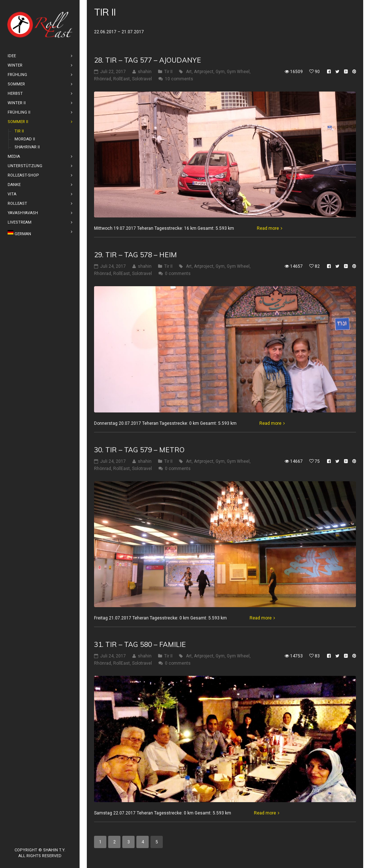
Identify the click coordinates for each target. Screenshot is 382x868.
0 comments (178, 274)
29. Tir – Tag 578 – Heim (135, 255)
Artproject (204, 72)
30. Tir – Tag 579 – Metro (139, 450)
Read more (268, 228)
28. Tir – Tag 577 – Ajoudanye (148, 60)
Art (189, 72)
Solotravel (142, 79)
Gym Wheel (238, 72)
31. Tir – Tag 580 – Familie (140, 644)
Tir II (168, 72)
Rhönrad (103, 79)
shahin (145, 72)
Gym (220, 72)
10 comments (179, 79)
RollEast (122, 79)
